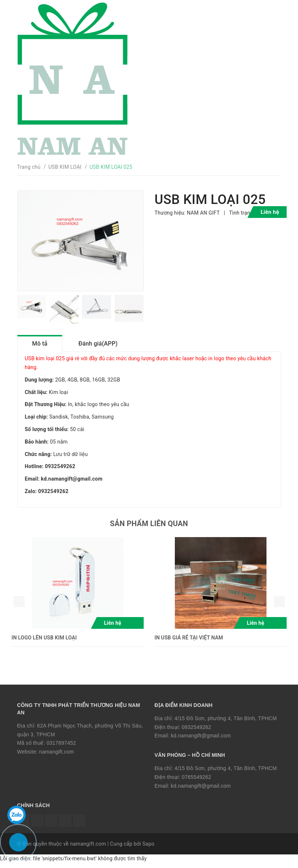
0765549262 (196, 781)
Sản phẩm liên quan (149, 528)
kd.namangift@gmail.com (201, 740)
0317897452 (61, 748)
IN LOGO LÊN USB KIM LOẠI (44, 642)
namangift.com (57, 756)
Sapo (148, 849)
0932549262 (196, 732)
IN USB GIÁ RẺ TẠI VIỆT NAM (189, 642)
